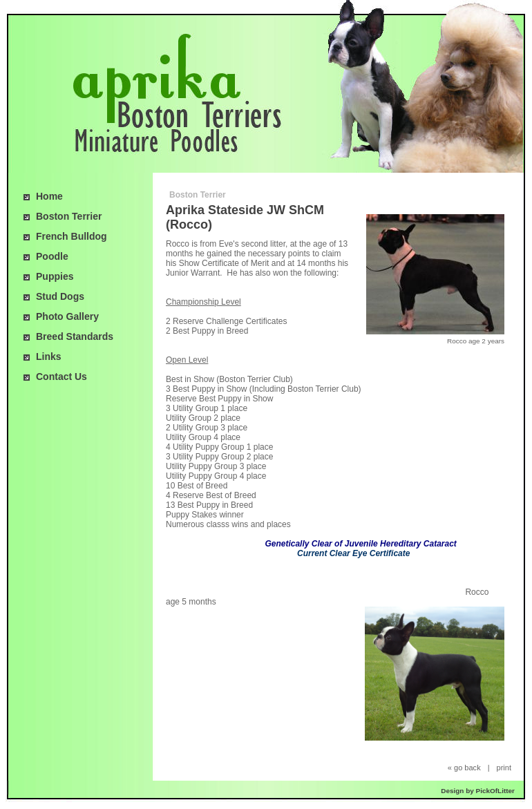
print (504, 768)
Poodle (52, 256)
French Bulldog (72, 236)
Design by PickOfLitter (478, 791)
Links (49, 356)
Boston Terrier (69, 216)
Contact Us (61, 377)
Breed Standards (75, 336)
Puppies (55, 276)
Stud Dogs (60, 296)
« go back (464, 768)
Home (49, 196)
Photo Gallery (67, 316)
